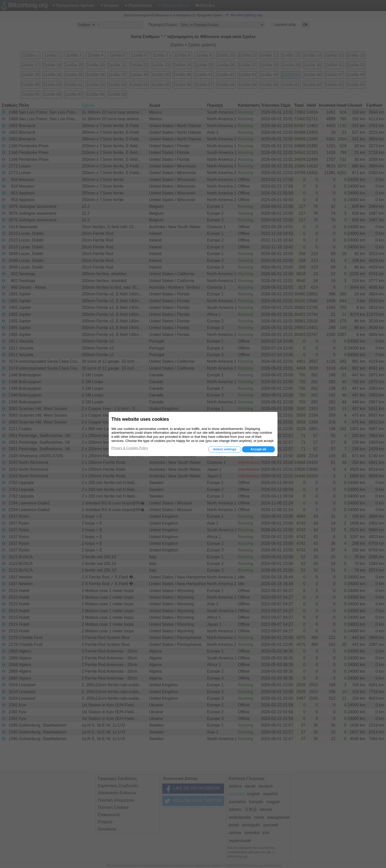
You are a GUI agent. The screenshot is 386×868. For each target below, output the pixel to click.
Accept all (258, 449)
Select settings (225, 449)
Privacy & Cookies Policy (130, 448)
